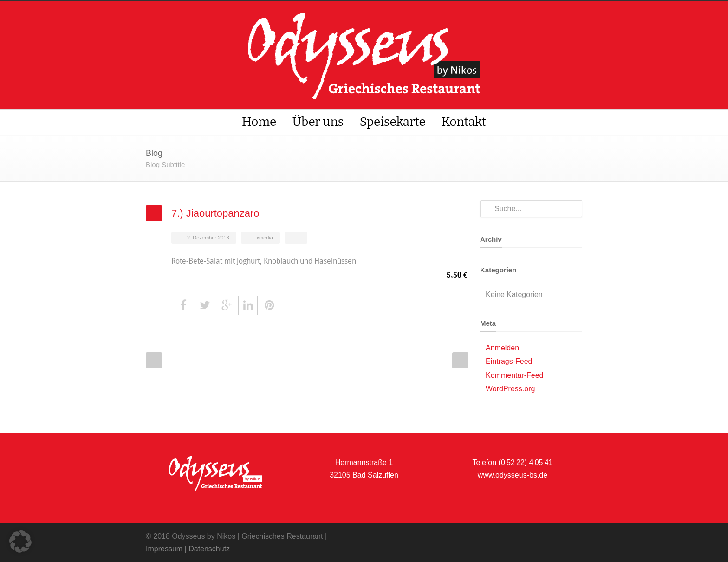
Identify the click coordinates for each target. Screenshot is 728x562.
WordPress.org (510, 389)
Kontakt (464, 122)
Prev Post (154, 360)
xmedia (265, 238)
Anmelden (502, 348)
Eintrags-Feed (509, 361)
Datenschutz (209, 549)
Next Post (460, 360)
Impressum (164, 549)
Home (259, 122)
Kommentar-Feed (515, 375)
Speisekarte (393, 122)
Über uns (318, 122)
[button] (20, 542)
